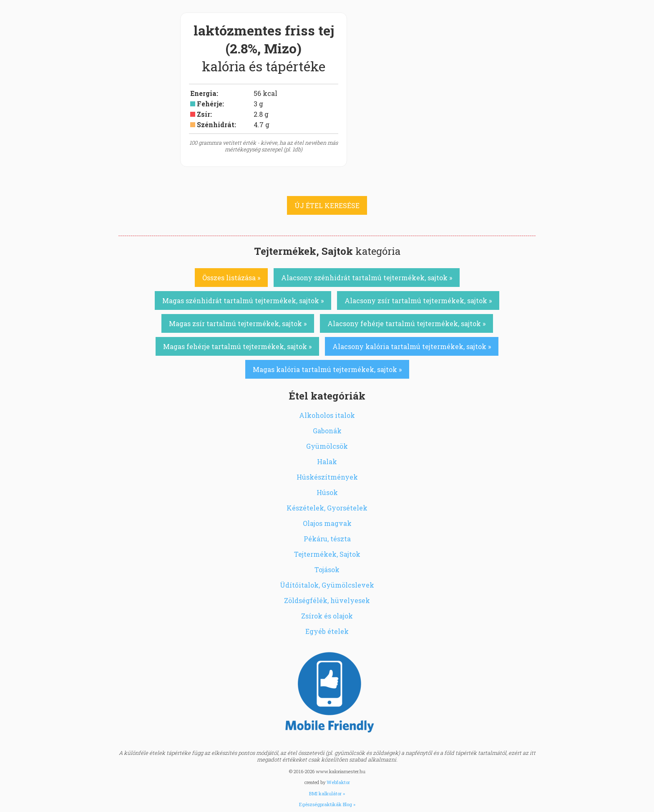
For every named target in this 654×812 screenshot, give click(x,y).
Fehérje (210, 104)
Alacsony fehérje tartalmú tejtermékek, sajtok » (406, 323)
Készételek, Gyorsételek (327, 508)
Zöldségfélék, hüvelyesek (327, 600)
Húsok (327, 492)
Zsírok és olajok (327, 616)
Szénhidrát (216, 124)
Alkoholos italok (327, 415)
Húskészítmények (327, 477)
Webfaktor (338, 782)
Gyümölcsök (327, 446)
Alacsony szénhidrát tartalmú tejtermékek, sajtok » (367, 278)
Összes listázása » (231, 278)
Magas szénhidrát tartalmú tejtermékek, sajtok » (243, 300)
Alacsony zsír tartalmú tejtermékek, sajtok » (418, 300)
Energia (203, 93)
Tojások (327, 569)
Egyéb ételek (327, 631)
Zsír (204, 114)
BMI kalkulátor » (327, 793)
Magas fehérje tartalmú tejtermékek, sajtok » (237, 346)
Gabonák (327, 431)
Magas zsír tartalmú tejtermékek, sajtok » (238, 323)
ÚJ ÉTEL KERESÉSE (327, 205)
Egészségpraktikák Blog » (327, 804)
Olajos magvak (327, 523)
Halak (327, 461)
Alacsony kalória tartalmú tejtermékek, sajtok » (412, 346)
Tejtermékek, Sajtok (327, 554)
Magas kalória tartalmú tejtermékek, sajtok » (327, 369)
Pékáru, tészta (327, 539)
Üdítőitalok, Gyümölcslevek (327, 585)
